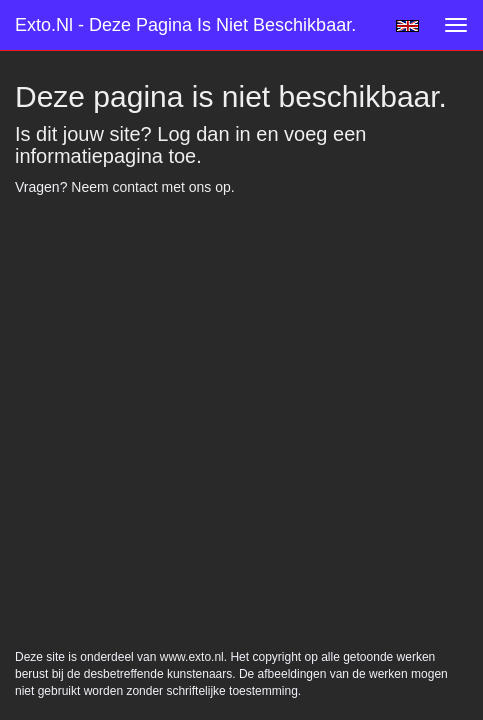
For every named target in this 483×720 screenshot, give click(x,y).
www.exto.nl (192, 245)
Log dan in (203, 134)
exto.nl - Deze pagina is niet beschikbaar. (185, 25)
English (407, 26)
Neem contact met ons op (151, 187)
